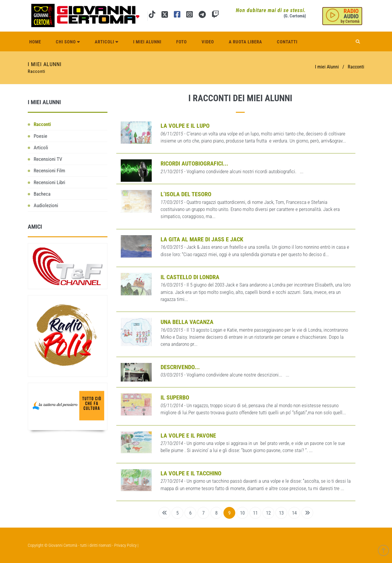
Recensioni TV (48, 159)
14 (294, 513)
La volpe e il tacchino (191, 473)
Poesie (40, 136)
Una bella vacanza (187, 322)
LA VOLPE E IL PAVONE (188, 436)
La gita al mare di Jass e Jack (202, 239)
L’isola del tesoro (186, 194)
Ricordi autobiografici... (194, 163)
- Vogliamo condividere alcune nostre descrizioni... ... (225, 375)
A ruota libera (245, 42)
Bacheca (42, 194)
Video (208, 42)
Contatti (287, 42)
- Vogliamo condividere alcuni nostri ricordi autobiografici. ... (232, 171)
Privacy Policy (125, 545)
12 (268, 513)
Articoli (107, 42)
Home (35, 42)
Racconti (42, 124)
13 (281, 513)
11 (255, 513)
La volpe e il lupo (185, 126)
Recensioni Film (49, 171)
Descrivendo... (180, 367)
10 (242, 513)
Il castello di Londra (190, 277)
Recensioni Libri (49, 182)
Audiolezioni (46, 205)
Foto (182, 42)
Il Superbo (175, 397)
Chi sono (68, 42)
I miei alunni (147, 42)
